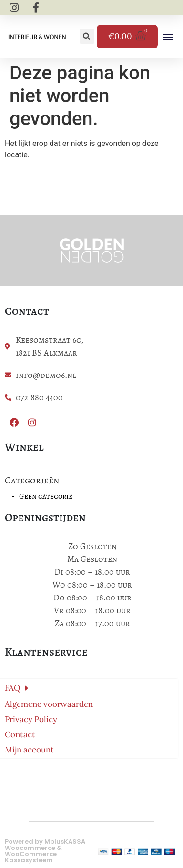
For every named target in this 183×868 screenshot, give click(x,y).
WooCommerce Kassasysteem (31, 857)
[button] (87, 36)
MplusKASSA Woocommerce (45, 845)
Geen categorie (46, 496)
